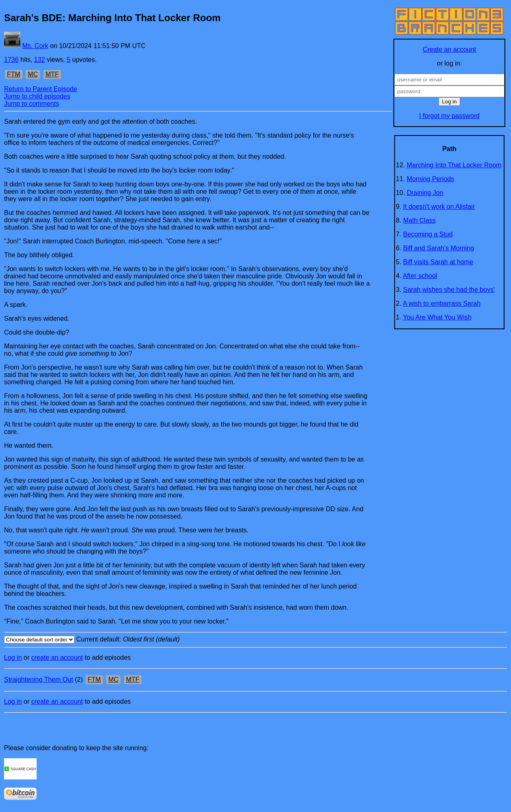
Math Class (419, 220)
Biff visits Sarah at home (438, 262)
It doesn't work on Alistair (439, 207)
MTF (52, 74)
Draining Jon (425, 193)
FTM (14, 74)
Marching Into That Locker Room (454, 165)
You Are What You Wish (437, 317)
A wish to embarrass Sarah (442, 303)
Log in (13, 658)
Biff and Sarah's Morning (439, 248)
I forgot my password (449, 116)
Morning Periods (431, 179)
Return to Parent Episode (41, 89)
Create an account (449, 49)
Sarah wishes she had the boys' (449, 290)
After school (420, 276)
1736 (11, 60)
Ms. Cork (35, 46)
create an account (57, 658)
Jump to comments (32, 104)
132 (40, 60)
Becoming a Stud (428, 234)
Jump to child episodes (37, 96)
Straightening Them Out (39, 680)
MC (33, 74)
